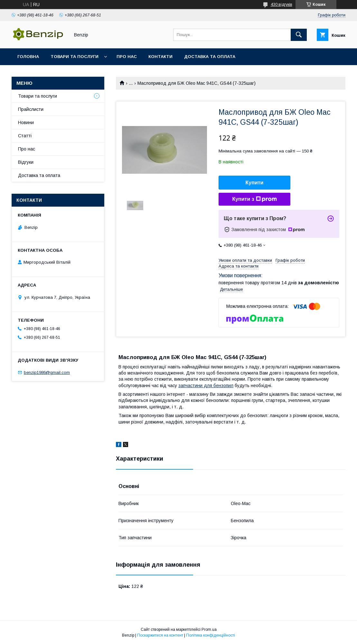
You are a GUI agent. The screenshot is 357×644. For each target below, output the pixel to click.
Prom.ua (209, 629)
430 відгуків (282, 5)
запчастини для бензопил (206, 385)
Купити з (254, 199)
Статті (25, 136)
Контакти (160, 57)
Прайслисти (31, 109)
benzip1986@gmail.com (47, 372)
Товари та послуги (75, 57)
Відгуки (26, 162)
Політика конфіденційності (211, 635)
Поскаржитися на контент (160, 635)
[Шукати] (299, 35)
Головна (28, 57)
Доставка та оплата (210, 57)
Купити (255, 183)
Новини (26, 122)
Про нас (127, 57)
